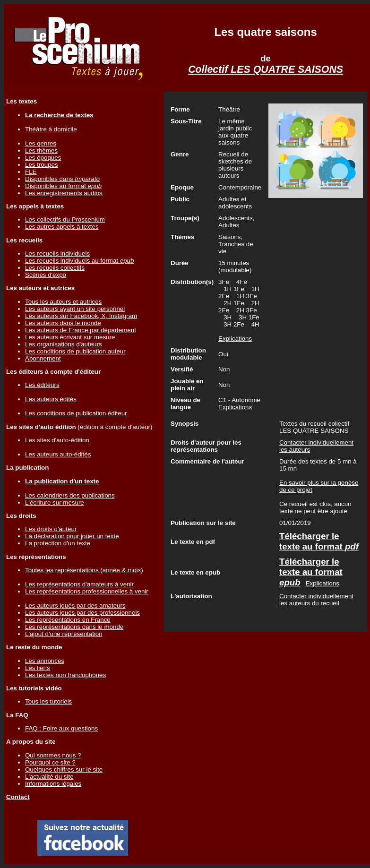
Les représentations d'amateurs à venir (79, 584)
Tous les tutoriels (48, 701)
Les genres (41, 143)
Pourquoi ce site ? (50, 762)
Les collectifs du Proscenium (65, 219)
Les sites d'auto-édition (57, 440)
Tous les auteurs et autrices (63, 302)
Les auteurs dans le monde (63, 323)
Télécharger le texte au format (319, 541)
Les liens (38, 668)
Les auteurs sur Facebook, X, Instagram (81, 316)
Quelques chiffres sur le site (64, 769)
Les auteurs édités (51, 399)
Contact (18, 797)
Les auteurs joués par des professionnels (82, 613)
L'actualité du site (49, 777)
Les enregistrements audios (64, 193)
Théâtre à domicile (51, 129)
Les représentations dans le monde (74, 627)
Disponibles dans (62, 179)
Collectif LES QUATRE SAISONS (266, 69)
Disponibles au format (63, 186)
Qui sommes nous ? (53, 755)
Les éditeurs (42, 385)
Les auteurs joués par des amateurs (75, 606)
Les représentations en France (68, 620)
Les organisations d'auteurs (64, 344)
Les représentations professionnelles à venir (87, 591)
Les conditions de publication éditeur (76, 413)
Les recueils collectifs (55, 268)
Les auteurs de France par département (81, 330)
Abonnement (43, 358)
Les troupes (42, 165)
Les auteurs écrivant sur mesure (70, 337)
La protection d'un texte (58, 543)
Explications (235, 339)
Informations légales (53, 784)
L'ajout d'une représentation (64, 634)
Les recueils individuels (57, 254)
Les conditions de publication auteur (75, 351)
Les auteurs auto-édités (58, 454)
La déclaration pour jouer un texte (72, 536)
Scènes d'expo (46, 275)
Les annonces (45, 661)
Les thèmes (41, 150)
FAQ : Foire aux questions (61, 728)
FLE (31, 172)
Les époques (43, 158)
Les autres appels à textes (62, 227)
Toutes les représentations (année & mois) (84, 570)
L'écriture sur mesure (55, 503)
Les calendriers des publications (70, 495)
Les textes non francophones (65, 675)
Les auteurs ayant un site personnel (75, 309)
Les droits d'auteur (51, 529)
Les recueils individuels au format (79, 261)
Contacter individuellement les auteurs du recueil (316, 600)
